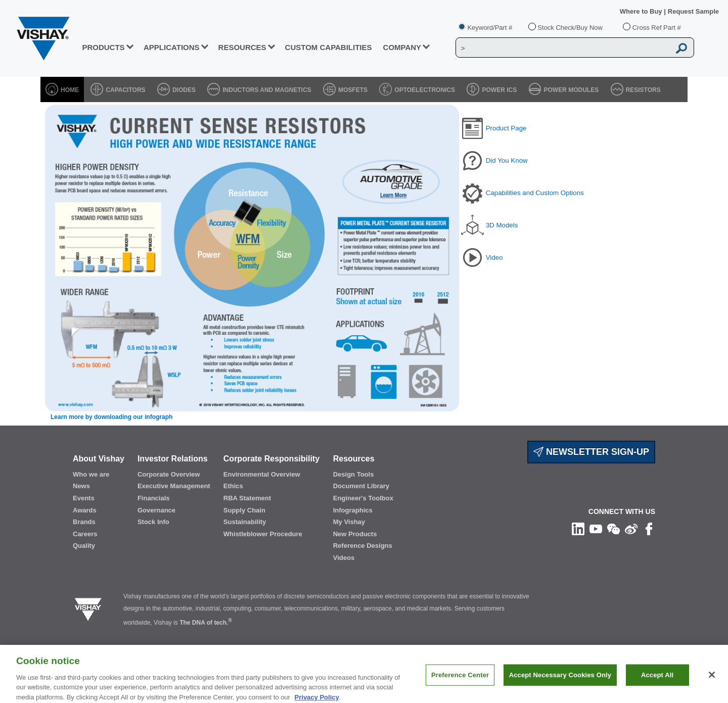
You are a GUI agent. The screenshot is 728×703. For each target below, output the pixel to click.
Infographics (353, 510)
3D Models (502, 225)
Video (494, 257)
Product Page (506, 128)
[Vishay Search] (563, 48)
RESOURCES (242, 47)
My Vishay (349, 522)
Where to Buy (642, 11)
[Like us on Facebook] (649, 528)
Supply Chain (244, 510)
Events (84, 498)
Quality (84, 546)
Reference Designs (363, 546)
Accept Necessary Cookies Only (560, 681)
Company (402, 47)
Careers (85, 534)
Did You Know (507, 160)
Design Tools (354, 474)
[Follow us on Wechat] (613, 528)
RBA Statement (247, 498)
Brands (84, 522)
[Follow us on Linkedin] (578, 528)
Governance (156, 510)
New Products (355, 534)
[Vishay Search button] (681, 48)
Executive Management (174, 486)
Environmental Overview (262, 474)
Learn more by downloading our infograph (111, 417)
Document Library (361, 486)
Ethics (233, 486)
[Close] (712, 681)
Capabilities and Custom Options (535, 193)
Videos (344, 558)
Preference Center (460, 681)
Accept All (657, 681)
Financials (154, 498)
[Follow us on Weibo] (631, 528)
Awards (85, 510)
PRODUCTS (103, 47)
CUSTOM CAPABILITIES (329, 47)
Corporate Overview (169, 474)
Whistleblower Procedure (263, 534)
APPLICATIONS (172, 47)
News (81, 486)
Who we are (91, 474)
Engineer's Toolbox (363, 498)
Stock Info (153, 522)
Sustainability (245, 522)
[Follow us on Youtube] (596, 528)
